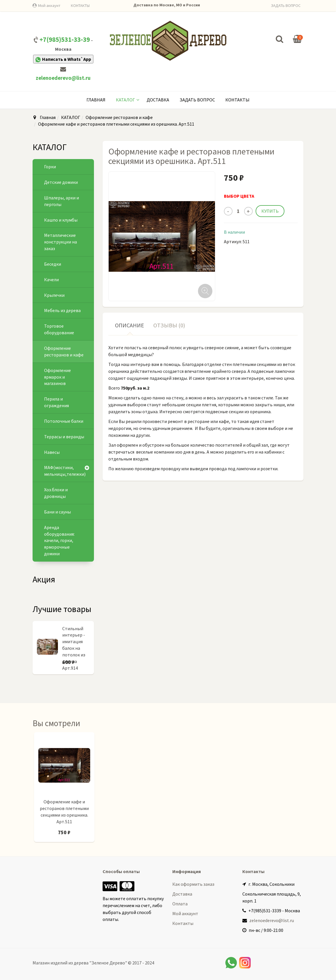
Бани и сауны (57, 512)
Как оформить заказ (193, 884)
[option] (64, 790)
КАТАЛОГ (125, 100)
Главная (96, 100)
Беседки (53, 264)
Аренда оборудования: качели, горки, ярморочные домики (59, 540)
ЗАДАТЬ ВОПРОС (286, 5)
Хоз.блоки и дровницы (56, 493)
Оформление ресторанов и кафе (119, 117)
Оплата (180, 904)
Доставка (158, 100)
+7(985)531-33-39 (65, 39)
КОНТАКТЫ (80, 5)
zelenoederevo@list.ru (63, 78)
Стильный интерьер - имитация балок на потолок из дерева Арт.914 (74, 648)
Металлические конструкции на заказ (61, 242)
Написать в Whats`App (63, 59)
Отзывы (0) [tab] (169, 325)
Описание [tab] (130, 325)
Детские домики (61, 182)
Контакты (237, 100)
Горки (50, 167)
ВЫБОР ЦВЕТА (239, 196)
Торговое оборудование (59, 329)
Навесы (52, 452)
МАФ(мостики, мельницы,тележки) (65, 471)
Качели (51, 280)
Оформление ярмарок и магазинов (57, 377)
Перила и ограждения (56, 402)
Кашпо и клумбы (61, 220)
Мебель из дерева (62, 310)
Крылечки (54, 295)
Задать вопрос (197, 100)
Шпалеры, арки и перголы (62, 201)
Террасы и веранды (64, 437)
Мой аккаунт (49, 5)
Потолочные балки (64, 421)
